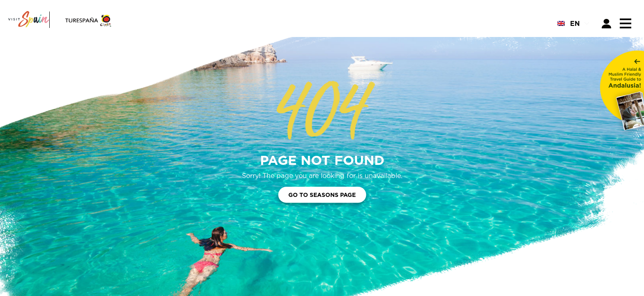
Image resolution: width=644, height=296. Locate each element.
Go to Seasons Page (322, 195)
